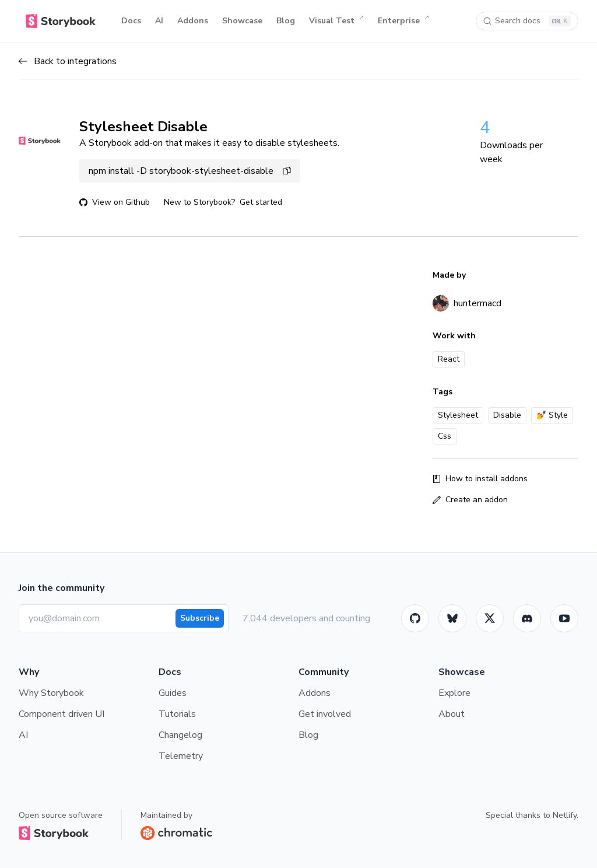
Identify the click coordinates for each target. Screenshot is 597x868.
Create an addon (470, 500)
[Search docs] (527, 21)
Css (445, 436)
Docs (131, 21)
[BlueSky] (452, 618)
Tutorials (177, 714)
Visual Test (336, 21)
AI (159, 21)
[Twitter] (490, 618)
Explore (454, 693)
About (452, 714)
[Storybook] (527, 618)
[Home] (61, 21)
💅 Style (552, 415)
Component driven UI (62, 714)
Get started (261, 202)
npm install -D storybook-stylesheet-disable (190, 171)
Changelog (180, 735)
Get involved (325, 714)
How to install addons (480, 479)
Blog (286, 21)
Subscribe (200, 618)
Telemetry (181, 756)
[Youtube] (564, 618)
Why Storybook (51, 693)
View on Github (115, 202)
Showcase (242, 21)
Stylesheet (458, 415)
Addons (193, 21)
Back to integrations (68, 61)
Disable (507, 415)
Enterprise (403, 21)
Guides (173, 693)
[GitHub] (415, 618)
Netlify (565, 815)
